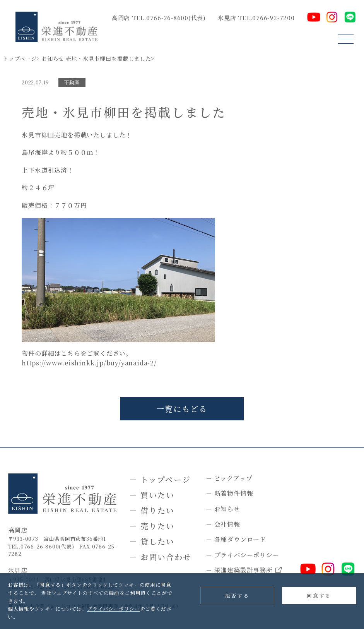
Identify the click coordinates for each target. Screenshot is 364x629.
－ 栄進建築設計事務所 (244, 570)
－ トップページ (160, 479)
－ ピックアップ (229, 478)
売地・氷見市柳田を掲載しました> (110, 58)
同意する (319, 596)
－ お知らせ (223, 509)
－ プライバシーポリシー (243, 555)
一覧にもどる (182, 409)
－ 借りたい (152, 510)
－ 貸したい (152, 541)
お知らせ (53, 58)
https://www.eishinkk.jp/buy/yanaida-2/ (89, 363)
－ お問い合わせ (160, 557)
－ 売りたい (152, 526)
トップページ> (21, 58)
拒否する (237, 596)
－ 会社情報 (223, 524)
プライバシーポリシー (114, 609)
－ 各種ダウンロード (236, 539)
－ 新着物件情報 (229, 493)
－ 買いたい (152, 495)
